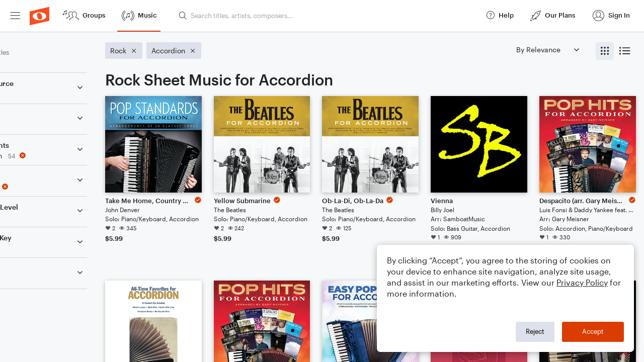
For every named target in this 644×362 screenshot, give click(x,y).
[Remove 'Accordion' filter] (74, 156)
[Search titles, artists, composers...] (328, 16)
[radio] (605, 51)
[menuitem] (15, 16)
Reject (535, 331)
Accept (593, 331)
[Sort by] (547, 50)
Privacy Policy (582, 282)
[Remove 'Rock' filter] (74, 187)
